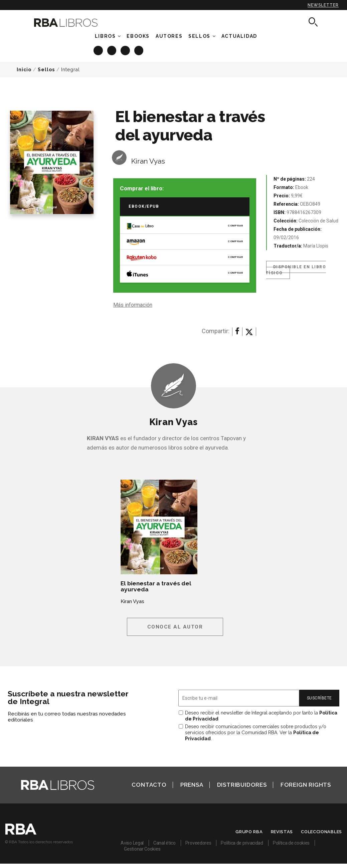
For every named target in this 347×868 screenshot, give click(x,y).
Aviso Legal (132, 843)
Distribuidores (242, 785)
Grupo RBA (249, 832)
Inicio (24, 70)
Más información (133, 305)
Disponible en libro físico (296, 270)
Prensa (192, 785)
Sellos (199, 36)
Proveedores (198, 843)
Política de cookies (291, 843)
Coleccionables (321, 832)
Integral (70, 70)
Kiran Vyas (148, 161)
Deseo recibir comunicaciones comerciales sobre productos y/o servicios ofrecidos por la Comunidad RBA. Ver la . (256, 733)
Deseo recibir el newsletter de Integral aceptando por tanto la (261, 716)
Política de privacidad (242, 843)
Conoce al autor (175, 627)
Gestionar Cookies (142, 849)
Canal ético (164, 843)
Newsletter (323, 5)
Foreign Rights (306, 785)
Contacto (149, 785)
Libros (105, 36)
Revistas (282, 832)
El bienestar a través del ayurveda (156, 586)
